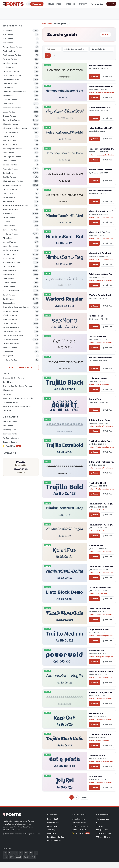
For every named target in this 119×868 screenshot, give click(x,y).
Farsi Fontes (8, 153)
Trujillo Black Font (98, 378)
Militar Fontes (9, 226)
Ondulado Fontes (11, 344)
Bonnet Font (95, 399)
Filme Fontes (9, 238)
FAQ (98, 823)
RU (11, 857)
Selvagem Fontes (11, 356)
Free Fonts (47, 24)
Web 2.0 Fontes (10, 348)
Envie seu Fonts (54, 841)
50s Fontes (8, 35)
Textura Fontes (10, 319)
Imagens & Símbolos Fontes (15, 205)
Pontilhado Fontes (11, 132)
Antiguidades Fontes (12, 47)
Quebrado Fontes (11, 71)
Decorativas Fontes (12, 120)
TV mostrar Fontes (11, 327)
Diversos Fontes (10, 230)
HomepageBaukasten (105, 92)
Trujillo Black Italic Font (100, 734)
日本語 (26, 857)
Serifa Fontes (9, 287)
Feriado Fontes (10, 197)
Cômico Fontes (10, 104)
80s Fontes (8, 43)
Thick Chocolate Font (99, 609)
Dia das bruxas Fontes (13, 181)
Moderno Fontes (10, 234)
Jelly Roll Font (96, 776)
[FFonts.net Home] (13, 4)
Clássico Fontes (10, 100)
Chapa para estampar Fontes (16, 307)
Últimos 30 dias (103, 837)
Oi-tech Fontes (10, 189)
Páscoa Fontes (9, 140)
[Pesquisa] (37, 4)
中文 (6, 857)
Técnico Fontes (10, 315)
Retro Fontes (9, 275)
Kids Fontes (8, 214)
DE (10, 853)
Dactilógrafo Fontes (12, 331)
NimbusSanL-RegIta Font (101, 671)
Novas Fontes (55, 4)
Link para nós (102, 830)
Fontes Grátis (53, 819)
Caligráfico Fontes (11, 79)
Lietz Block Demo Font (100, 588)
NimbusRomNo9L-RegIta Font (104, 525)
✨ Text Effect (12, 446)
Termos (100, 826)
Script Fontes (9, 295)
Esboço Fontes (9, 254)
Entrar (111, 4)
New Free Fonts (10, 422)
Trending (83, 4)
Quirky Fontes (9, 266)
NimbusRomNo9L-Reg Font (102, 504)
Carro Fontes (9, 87)
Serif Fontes (8, 299)
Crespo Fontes (9, 116)
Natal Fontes (9, 96)
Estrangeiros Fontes (12, 157)
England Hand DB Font (100, 107)
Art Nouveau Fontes (12, 55)
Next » (84, 797)
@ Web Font (107, 76)
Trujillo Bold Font (97, 483)
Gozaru (6, 374)
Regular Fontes (10, 270)
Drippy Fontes (9, 136)
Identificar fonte (79, 819)
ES (16, 853)
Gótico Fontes (9, 173)
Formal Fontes (9, 161)
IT (31, 853)
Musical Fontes (10, 242)
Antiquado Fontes (11, 250)
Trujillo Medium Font (99, 630)
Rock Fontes (8, 279)
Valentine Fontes (10, 340)
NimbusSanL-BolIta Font (101, 567)
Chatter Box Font (97, 337)
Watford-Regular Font (100, 295)
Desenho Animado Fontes (15, 92)
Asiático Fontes (10, 59)
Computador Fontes (12, 108)
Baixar (94, 76)
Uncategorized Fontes (13, 335)
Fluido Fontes (9, 218)
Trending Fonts (10, 430)
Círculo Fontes (9, 283)
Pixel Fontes (8, 258)
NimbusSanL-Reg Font (100, 253)
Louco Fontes (9, 112)
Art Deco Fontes (10, 51)
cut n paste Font (97, 755)
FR (26, 853)
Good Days (8, 382)
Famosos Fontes (10, 144)
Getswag (7, 394)
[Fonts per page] (75, 49)
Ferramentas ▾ (98, 4)
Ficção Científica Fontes (14, 291)
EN (5, 853)
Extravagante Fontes (12, 149)
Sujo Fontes (8, 222)
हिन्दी (33, 857)
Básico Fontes (9, 67)
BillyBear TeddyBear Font (102, 692)
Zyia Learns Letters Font (101, 274)
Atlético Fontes (10, 63)
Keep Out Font (96, 713)
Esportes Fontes (10, 303)
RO (21, 853)
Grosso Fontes (9, 323)
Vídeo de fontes (104, 833)
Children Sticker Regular (14, 378)
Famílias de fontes (56, 837)
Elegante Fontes (10, 311)
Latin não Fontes (10, 246)
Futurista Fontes (10, 169)
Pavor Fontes (9, 201)
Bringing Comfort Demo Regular (17, 386)
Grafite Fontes (9, 177)
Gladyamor (8, 390)
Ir (48, 55)
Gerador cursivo (10, 442)
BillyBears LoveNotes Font (102, 462)
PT (36, 853)
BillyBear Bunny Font (99, 420)
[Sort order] (102, 49)
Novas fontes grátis (21, 368)
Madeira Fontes (10, 360)
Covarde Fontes (10, 165)
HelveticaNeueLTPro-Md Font (104, 128)
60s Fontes (8, 39)
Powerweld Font (97, 651)
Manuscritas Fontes (12, 185)
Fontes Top (70, 4)
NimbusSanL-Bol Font (99, 232)
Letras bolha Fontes (12, 75)
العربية (18, 857)
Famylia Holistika (10, 402)
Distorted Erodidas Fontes (15, 128)
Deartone (7, 410)
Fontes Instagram (11, 438)
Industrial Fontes (10, 210)
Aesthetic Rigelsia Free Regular (17, 406)
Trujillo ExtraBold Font (100, 441)
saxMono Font (96, 316)
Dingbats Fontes (10, 124)
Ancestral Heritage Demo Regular (18, 398)
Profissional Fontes (11, 262)
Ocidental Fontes (11, 352)
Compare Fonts (10, 434)
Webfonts (52, 833)
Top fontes (8, 426)
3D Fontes (7, 31)
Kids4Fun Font (96, 546)
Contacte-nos (103, 819)
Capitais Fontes (10, 83)
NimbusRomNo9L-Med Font (102, 211)
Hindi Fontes (9, 193)
